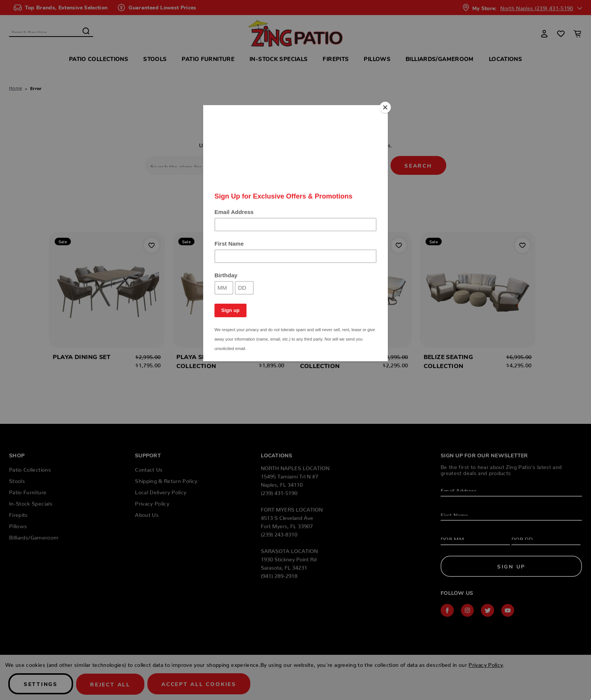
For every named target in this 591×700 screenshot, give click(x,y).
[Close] (386, 107)
